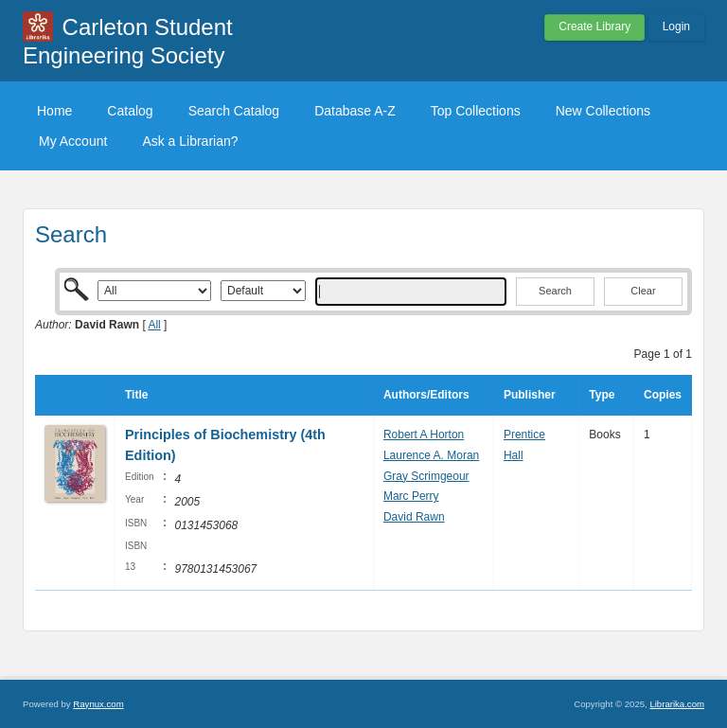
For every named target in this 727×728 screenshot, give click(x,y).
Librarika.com (677, 704)
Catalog (130, 111)
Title (136, 395)
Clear (643, 291)
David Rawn (414, 517)
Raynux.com (98, 704)
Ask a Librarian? (190, 141)
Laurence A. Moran (431, 455)
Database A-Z (355, 111)
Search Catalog (234, 111)
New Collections (603, 111)
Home (54, 111)
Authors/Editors (426, 395)
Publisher (530, 395)
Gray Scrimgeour (426, 476)
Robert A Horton (424, 435)
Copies (663, 395)
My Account (73, 141)
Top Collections (476, 111)
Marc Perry (411, 496)
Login (676, 27)
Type (602, 395)
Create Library (594, 27)
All (154, 325)
